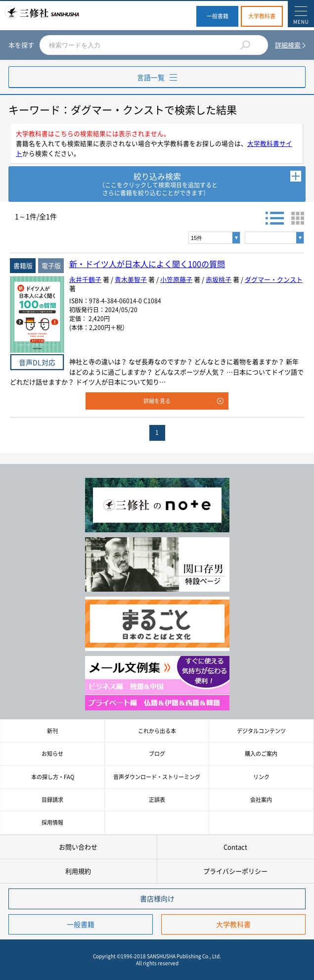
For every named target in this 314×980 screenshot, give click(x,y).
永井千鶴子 (85, 279)
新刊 (52, 731)
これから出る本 (157, 731)
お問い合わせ (78, 847)
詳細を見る (157, 401)
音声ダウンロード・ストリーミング (157, 777)
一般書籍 (218, 16)
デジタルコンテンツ (261, 731)
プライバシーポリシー (235, 871)
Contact (235, 847)
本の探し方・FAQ (53, 777)
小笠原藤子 (176, 279)
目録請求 (52, 800)
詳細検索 (288, 45)
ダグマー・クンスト (274, 279)
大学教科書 (262, 16)
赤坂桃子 (219, 279)
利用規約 (78, 871)
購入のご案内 (261, 754)
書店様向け (157, 898)
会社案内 (261, 800)
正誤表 (157, 800)
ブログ (157, 754)
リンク (261, 777)
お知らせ (52, 754)
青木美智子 (131, 279)
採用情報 (52, 822)
